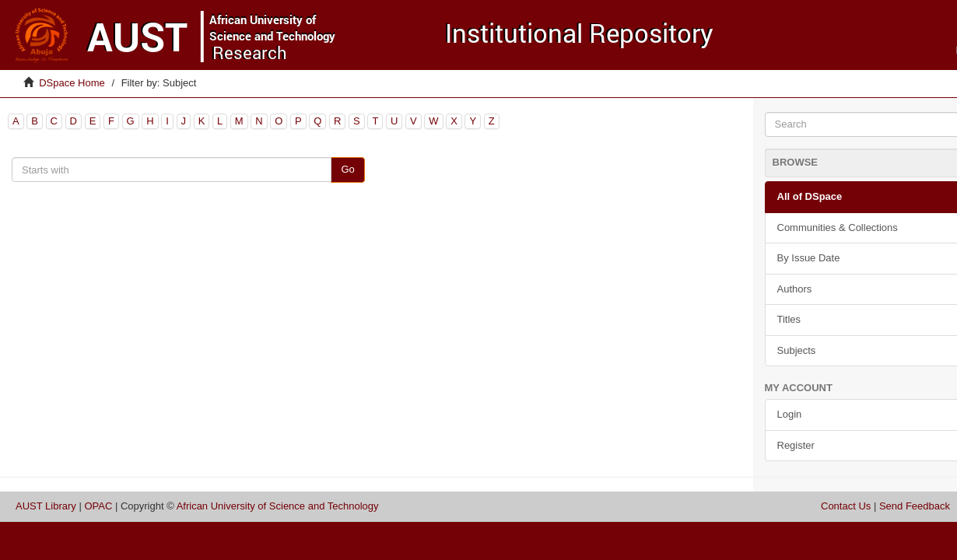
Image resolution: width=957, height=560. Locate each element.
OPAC (98, 506)
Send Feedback (915, 506)
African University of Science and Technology (278, 506)
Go (347, 169)
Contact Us (846, 506)
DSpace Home (72, 83)
